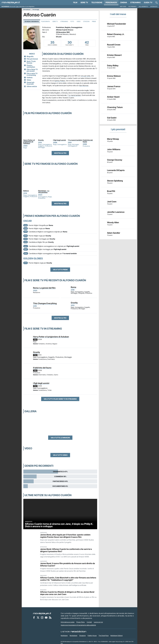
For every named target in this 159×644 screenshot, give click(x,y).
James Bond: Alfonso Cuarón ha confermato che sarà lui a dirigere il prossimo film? (66, 550)
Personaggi (36, 10)
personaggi (111, 2)
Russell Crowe (114, 45)
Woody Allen (113, 222)
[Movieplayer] (42, 613)
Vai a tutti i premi (60, 270)
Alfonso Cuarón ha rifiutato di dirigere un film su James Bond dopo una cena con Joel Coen (67, 593)
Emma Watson (114, 76)
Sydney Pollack (60, 81)
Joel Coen (112, 202)
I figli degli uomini (59, 140)
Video (79, 21)
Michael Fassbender (117, 24)
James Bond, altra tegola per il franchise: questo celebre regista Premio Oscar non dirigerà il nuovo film (65, 536)
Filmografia (46, 21)
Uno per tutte (86, 76)
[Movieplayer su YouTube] (46, 617)
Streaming (135, 2)
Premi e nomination (31, 66)
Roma (73, 287)
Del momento (143, 7)
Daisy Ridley (113, 66)
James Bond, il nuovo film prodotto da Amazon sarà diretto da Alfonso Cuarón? (68, 565)
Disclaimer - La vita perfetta (44, 192)
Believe (26, 191)
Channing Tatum (115, 107)
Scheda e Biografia (32, 21)
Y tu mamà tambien (74, 95)
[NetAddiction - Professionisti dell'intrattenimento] (78, 632)
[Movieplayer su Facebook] (34, 617)
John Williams (114, 149)
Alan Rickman (84, 86)
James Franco (114, 86)
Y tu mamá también (75, 140)
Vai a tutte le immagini (60, 438)
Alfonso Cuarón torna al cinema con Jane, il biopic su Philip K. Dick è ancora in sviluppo (59, 525)
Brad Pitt (111, 191)
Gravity (41, 140)
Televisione (97, 2)
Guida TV (148, 2)
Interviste (154, 7)
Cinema (124, 2)
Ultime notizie (32, 86)
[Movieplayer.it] (11, 3)
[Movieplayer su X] (38, 617)
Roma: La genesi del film (44, 288)
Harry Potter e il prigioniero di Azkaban (29, 142)
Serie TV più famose (31, 62)
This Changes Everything (45, 303)
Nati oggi (123, 7)
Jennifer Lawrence (116, 212)
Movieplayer (27, 10)
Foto (72, 21)
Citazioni (86, 21)
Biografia (30, 56)
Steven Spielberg (115, 181)
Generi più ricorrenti (30, 83)
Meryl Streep (113, 139)
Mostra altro (60, 153)
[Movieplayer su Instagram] (42, 617)
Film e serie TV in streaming (32, 74)
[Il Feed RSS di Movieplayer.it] (50, 617)
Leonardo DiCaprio (116, 170)
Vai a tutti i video (60, 455)
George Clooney (115, 160)
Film (75, 2)
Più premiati (132, 7)
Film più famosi (32, 59)
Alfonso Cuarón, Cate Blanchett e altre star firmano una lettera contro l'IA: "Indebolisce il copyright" (68, 579)
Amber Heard (113, 97)
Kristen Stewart (114, 55)
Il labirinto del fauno (88, 141)
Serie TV (84, 2)
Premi (94, 21)
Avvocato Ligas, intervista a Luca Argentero (22, 7)
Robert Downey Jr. (116, 34)
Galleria (30, 77)
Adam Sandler (114, 233)
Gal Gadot (112, 118)
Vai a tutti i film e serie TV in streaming (60, 399)
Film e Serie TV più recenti (32, 70)
